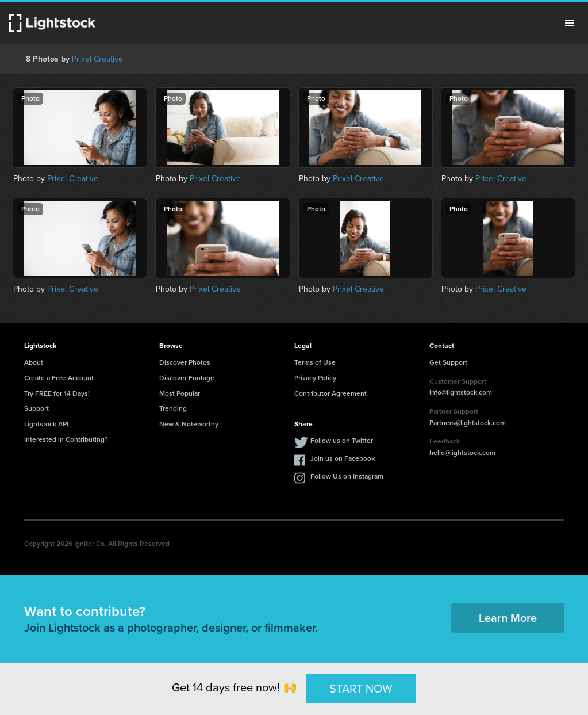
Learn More (508, 618)
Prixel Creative (97, 59)
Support (36, 408)
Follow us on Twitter (342, 441)
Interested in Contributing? (66, 439)
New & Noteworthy (189, 424)
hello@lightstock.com (462, 453)
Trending (173, 408)
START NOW (361, 689)
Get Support (448, 362)
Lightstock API (46, 424)
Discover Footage (187, 378)
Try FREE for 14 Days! (57, 393)
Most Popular (180, 393)
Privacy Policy (315, 378)
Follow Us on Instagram (347, 476)
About (34, 362)
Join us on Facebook (343, 458)
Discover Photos (185, 362)
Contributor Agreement (330, 393)
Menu (570, 23)
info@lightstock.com (461, 392)
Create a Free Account (59, 378)
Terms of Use (315, 362)
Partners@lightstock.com (468, 423)
